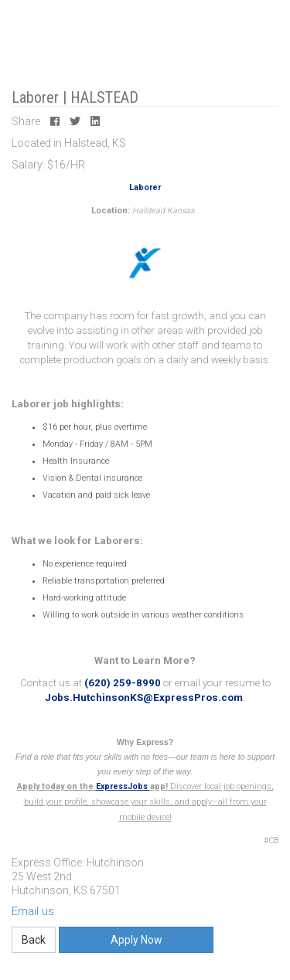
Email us (33, 911)
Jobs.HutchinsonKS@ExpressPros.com (144, 698)
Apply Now (136, 940)
